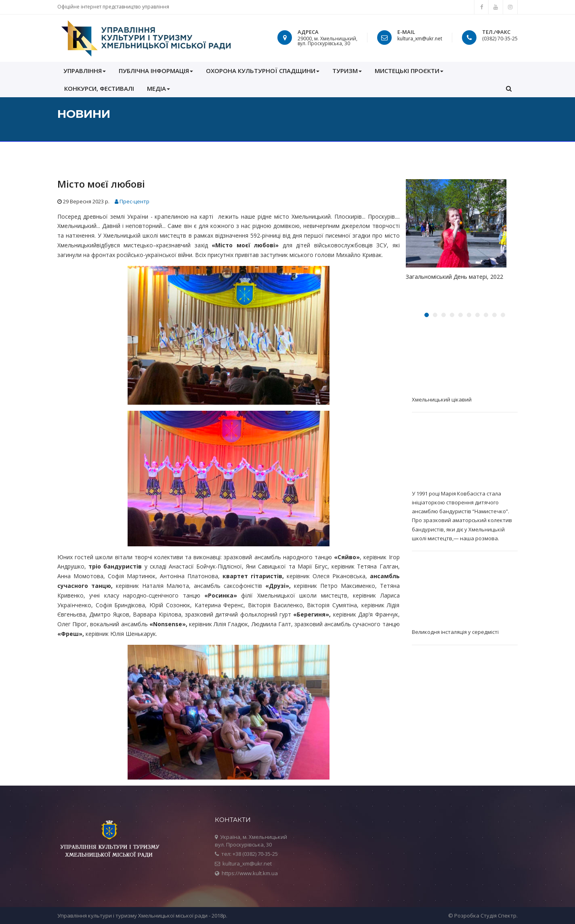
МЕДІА (158, 88)
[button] (509, 88)
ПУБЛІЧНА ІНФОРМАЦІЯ (156, 71)
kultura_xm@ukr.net (420, 39)
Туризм (347, 71)
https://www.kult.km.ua (250, 873)
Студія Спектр (498, 916)
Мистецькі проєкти (409, 71)
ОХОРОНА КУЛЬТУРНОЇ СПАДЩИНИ (263, 71)
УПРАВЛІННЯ (85, 71)
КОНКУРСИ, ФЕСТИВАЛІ (99, 88)
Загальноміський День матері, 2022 (454, 277)
